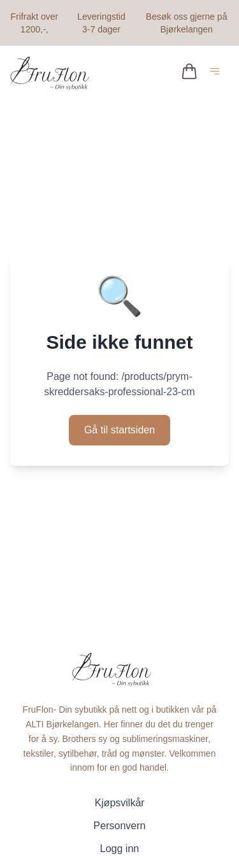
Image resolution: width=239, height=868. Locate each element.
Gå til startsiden (119, 430)
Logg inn (119, 849)
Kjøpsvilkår (119, 803)
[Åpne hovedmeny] (217, 73)
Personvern (120, 826)
